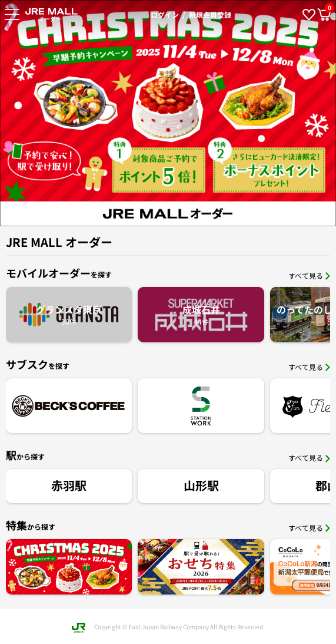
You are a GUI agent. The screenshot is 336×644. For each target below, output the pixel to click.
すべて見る (309, 275)
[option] (168, 113)
